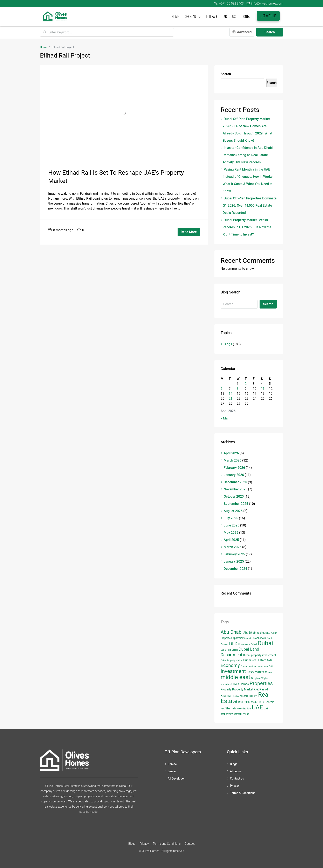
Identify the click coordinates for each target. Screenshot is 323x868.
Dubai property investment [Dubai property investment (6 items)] (260, 655)
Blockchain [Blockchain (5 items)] (259, 638)
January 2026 (234, 475)
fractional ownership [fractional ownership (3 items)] (258, 666)
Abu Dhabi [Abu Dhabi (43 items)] (232, 632)
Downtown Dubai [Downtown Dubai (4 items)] (248, 644)
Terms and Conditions (167, 844)
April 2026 (231, 453)
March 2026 (233, 460)
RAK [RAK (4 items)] (256, 690)
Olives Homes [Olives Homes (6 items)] (240, 684)
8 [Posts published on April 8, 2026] (238, 389)
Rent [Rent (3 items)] (262, 702)
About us (230, 16)
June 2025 (232, 525)
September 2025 (236, 504)
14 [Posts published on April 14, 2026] (231, 394)
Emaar (172, 771)
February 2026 (234, 468)
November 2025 (235, 489)
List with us (268, 16)
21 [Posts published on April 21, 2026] (231, 399)
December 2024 (235, 569)
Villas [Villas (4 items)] (246, 714)
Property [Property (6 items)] (226, 689)
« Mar (225, 418)
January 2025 (234, 561)
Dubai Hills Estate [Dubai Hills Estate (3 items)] (229, 650)
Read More (189, 232)
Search (270, 32)
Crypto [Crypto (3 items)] (270, 638)
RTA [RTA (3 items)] (223, 709)
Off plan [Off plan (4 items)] (255, 678)
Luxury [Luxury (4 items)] (250, 672)
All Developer (176, 778)
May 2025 (231, 533)
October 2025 (234, 496)
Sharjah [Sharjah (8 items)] (231, 708)
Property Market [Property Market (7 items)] (243, 689)
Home (175, 16)
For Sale (212, 16)
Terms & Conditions (243, 793)
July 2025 (231, 518)
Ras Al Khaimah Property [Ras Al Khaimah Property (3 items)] (245, 696)
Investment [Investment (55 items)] (233, 671)
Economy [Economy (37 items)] (230, 665)
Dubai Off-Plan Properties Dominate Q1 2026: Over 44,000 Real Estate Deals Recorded (250, 206)
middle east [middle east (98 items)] (235, 677)
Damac (172, 764)
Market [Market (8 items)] (259, 672)
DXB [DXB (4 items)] (270, 660)
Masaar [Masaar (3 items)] (269, 672)
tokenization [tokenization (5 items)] (244, 708)
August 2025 (233, 511)
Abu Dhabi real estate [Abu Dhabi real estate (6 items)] (257, 633)
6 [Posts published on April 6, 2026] (222, 389)
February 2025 (234, 554)
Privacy (235, 786)
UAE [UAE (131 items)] (257, 707)
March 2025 (233, 547)
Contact (247, 16)
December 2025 (235, 482)
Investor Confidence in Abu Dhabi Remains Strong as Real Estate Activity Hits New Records (248, 155)
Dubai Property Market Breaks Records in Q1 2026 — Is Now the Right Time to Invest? (247, 227)
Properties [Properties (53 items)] (261, 683)
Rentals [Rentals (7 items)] (270, 702)
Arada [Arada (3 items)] (249, 638)
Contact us (237, 778)
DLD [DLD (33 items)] (233, 644)
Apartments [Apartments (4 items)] (239, 638)
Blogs (228, 344)
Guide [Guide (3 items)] (271, 666)
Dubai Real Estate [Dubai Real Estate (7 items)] (255, 660)
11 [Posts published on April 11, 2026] (263, 389)
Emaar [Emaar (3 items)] (244, 666)
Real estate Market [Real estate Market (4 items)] (248, 702)
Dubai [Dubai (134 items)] (265, 643)
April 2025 (231, 540)
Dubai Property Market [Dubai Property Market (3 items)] (232, 660)
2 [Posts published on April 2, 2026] (246, 384)
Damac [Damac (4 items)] (224, 644)
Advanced (242, 32)
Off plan (191, 16)
